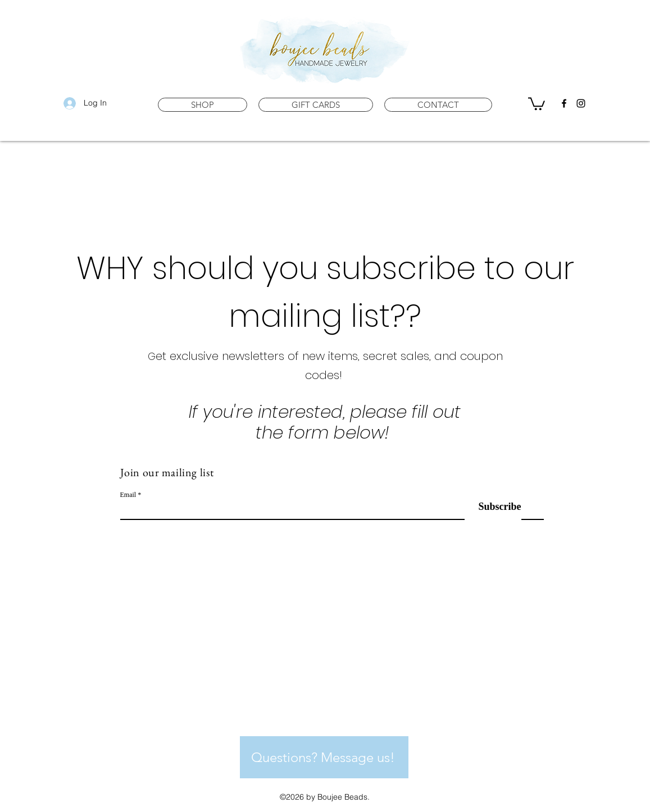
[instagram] (581, 103)
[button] (203, 105)
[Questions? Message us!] (324, 757)
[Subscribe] (493, 507)
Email (128, 495)
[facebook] (564, 103)
